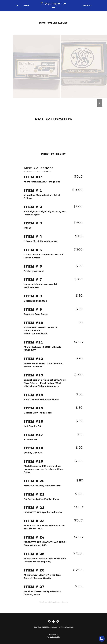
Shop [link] (26, 5)
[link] (53, 8)
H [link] (17, 5)
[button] (87, 6)
